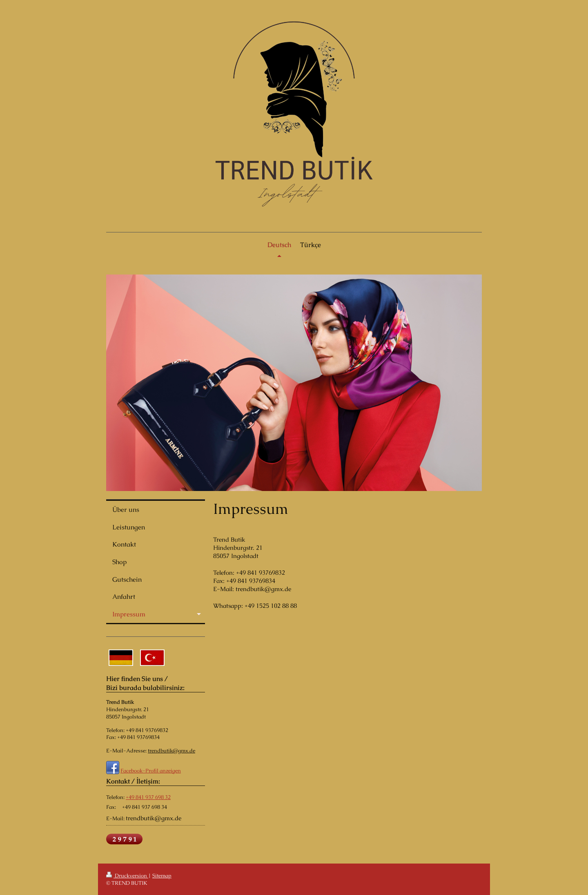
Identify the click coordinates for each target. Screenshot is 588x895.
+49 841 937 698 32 (148, 797)
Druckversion (127, 876)
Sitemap (162, 876)
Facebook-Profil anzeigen (151, 771)
